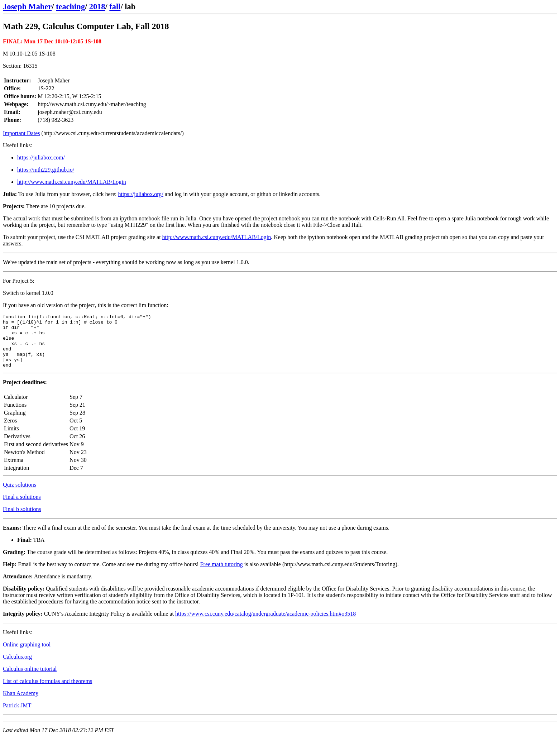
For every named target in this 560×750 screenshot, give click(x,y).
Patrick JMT (17, 716)
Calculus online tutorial (30, 680)
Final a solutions (22, 508)
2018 (97, 7)
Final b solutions (22, 520)
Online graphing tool (27, 655)
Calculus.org (17, 667)
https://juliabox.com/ (41, 157)
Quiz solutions (20, 495)
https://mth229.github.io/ (46, 170)
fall (115, 7)
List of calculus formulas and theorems (47, 692)
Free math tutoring (222, 575)
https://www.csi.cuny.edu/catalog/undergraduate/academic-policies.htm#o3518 (265, 624)
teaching (70, 7)
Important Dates (21, 133)
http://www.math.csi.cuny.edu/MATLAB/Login (72, 182)
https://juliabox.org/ (140, 194)
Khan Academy (21, 704)
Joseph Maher (27, 7)
